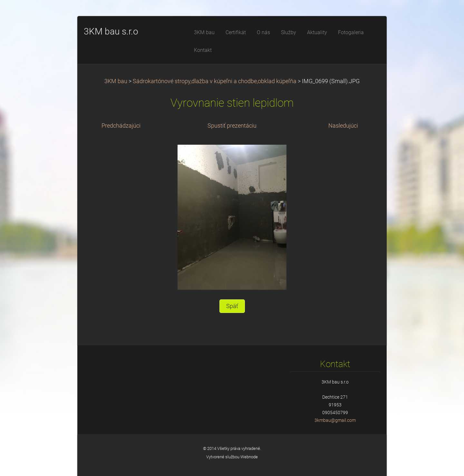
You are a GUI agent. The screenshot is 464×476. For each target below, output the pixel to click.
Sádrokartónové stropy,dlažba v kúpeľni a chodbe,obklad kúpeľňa (215, 81)
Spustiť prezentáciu (232, 126)
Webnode (249, 457)
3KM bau (116, 81)
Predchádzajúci (121, 126)
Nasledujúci (343, 126)
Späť (232, 306)
